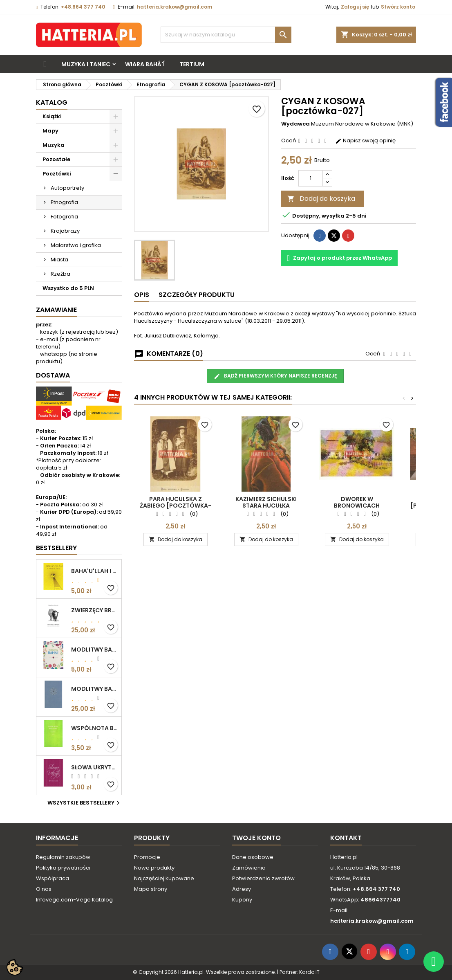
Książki (52, 116)
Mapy (50, 131)
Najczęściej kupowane (164, 878)
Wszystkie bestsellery (85, 803)
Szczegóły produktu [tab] (197, 295)
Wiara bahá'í (145, 64)
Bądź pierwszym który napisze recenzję (275, 376)
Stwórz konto (398, 7)
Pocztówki (57, 174)
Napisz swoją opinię (365, 140)
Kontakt (346, 838)
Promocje (147, 857)
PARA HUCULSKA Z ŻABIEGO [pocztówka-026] (176, 506)
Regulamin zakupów (63, 857)
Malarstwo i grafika (76, 245)
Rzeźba (60, 274)
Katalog (52, 102)
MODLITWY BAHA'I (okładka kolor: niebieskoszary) (95, 689)
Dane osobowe (253, 857)
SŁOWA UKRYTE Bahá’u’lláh (95, 767)
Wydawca (295, 124)
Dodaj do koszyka (321, 199)
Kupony (242, 900)
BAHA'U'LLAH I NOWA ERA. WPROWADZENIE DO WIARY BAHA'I (95, 571)
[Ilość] (311, 178)
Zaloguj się (355, 7)
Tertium (192, 64)
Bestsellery (56, 548)
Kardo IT (309, 972)
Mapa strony (151, 889)
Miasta (59, 260)
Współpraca (53, 878)
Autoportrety (67, 188)
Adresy (242, 889)
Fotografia (64, 217)
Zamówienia (249, 868)
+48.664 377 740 (83, 7)
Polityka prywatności (63, 868)
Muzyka (54, 145)
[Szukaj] (226, 35)
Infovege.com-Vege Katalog (74, 900)
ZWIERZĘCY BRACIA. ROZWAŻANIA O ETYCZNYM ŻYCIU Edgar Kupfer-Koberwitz (95, 610)
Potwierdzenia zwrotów (263, 878)
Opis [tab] (142, 295)
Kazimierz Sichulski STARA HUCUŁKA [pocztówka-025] (266, 506)
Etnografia (64, 202)
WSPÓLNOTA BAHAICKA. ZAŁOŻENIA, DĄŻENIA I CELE (95, 728)
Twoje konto (256, 838)
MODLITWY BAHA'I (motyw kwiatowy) (95, 650)
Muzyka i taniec (86, 64)
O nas (44, 889)
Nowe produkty (154, 868)
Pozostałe (56, 159)
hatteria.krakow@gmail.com (175, 7)
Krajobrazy (65, 231)
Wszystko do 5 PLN (68, 288)
